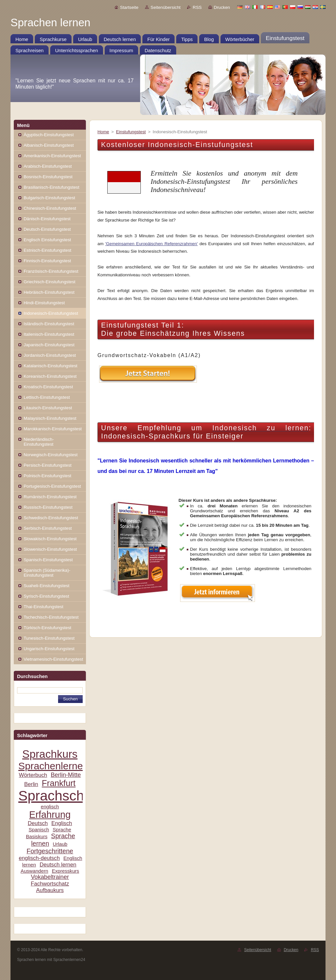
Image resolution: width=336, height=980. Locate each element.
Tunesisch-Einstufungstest (49, 638)
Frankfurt (59, 783)
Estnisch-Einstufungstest (47, 250)
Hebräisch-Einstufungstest (49, 292)
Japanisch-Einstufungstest (49, 345)
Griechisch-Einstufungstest (50, 282)
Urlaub (60, 844)
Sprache (62, 830)
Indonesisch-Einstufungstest (51, 313)
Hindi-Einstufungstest (44, 303)
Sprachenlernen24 (59, 766)
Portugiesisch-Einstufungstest (52, 486)
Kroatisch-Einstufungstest (48, 387)
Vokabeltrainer (50, 877)
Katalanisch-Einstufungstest (51, 366)
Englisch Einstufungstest (47, 240)
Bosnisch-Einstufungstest (48, 177)
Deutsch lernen (58, 865)
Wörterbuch (33, 775)
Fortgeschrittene (50, 851)
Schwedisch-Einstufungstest (51, 518)
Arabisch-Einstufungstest (48, 166)
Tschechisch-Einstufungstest (51, 617)
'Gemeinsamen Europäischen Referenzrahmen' (152, 244)
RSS (197, 7)
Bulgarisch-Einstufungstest (49, 198)
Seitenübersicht (166, 7)
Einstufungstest (131, 132)
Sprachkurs (50, 754)
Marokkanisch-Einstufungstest (53, 429)
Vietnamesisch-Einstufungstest (53, 659)
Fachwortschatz (50, 884)
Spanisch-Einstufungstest (48, 560)
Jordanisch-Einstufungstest (50, 355)
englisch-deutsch (39, 858)
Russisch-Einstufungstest (48, 507)
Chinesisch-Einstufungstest (50, 208)
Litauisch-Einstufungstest (48, 408)
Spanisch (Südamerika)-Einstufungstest (47, 573)
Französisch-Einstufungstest (51, 271)
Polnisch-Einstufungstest (47, 476)
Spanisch (39, 830)
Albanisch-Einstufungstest (49, 145)
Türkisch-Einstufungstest (47, 628)
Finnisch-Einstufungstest (47, 261)
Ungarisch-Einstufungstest (49, 649)
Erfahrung (50, 815)
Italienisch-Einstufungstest (49, 334)
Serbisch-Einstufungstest (48, 528)
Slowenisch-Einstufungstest (50, 549)
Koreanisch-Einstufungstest (50, 376)
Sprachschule (61, 796)
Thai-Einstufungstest (43, 607)
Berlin (31, 784)
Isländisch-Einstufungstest (49, 324)
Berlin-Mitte (66, 775)
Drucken (222, 7)
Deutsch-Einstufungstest (47, 229)
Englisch (62, 823)
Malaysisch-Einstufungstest (50, 418)
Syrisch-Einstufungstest (46, 596)
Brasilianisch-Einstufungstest (52, 187)
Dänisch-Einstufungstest (47, 219)
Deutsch (38, 823)
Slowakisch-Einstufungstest (50, 539)
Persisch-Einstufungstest (48, 465)
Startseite (129, 7)
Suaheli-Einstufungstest (46, 586)
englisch (50, 807)
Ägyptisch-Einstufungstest (49, 135)
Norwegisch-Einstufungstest (51, 455)
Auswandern (34, 871)
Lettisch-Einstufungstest (47, 397)
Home (103, 132)
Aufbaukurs (50, 890)
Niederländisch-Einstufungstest (39, 442)
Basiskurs (37, 836)
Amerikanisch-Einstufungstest (52, 156)
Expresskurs (65, 871)
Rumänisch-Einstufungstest (50, 497)
